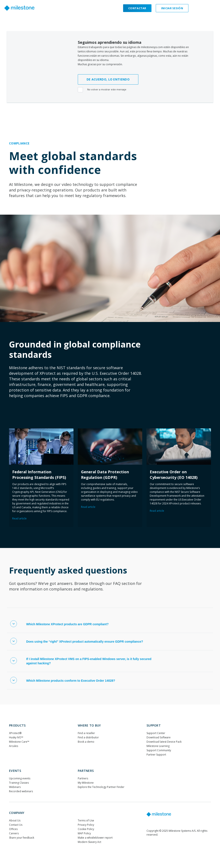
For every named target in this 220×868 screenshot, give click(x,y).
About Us (15, 820)
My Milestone (86, 783)
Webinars (15, 787)
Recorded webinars (21, 791)
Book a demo (86, 742)
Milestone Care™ (19, 742)
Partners (86, 771)
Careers (14, 833)
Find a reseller (86, 733)
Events (15, 771)
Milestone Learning (158, 746)
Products (17, 725)
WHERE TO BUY (89, 725)
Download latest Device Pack (164, 742)
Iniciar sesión (172, 8)
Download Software (159, 737)
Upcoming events (20, 778)
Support (154, 725)
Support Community (159, 750)
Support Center (156, 733)
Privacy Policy (86, 825)
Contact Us (16, 825)
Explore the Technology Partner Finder (101, 787)
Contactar (137, 8)
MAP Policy (84, 833)
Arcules (14, 746)
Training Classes (19, 783)
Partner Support (156, 755)
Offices (13, 829)
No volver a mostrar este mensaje (103, 90)
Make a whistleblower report (95, 838)
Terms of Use (86, 820)
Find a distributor (88, 737)
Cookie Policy (86, 829)
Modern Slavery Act (89, 842)
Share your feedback (22, 838)
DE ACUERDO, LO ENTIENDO (108, 79)
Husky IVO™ (16, 737)
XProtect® (15, 733)
